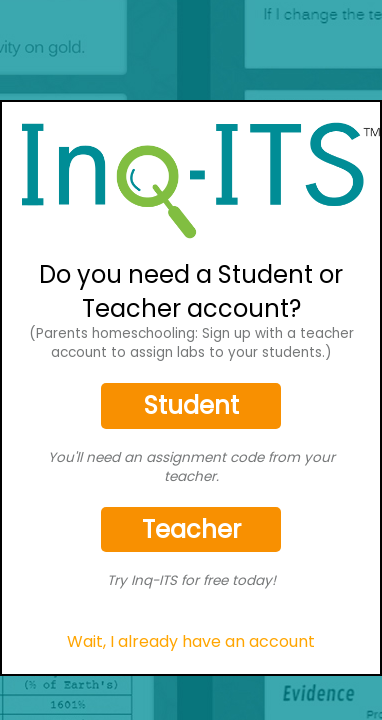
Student (191, 405)
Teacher (191, 529)
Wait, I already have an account (191, 641)
